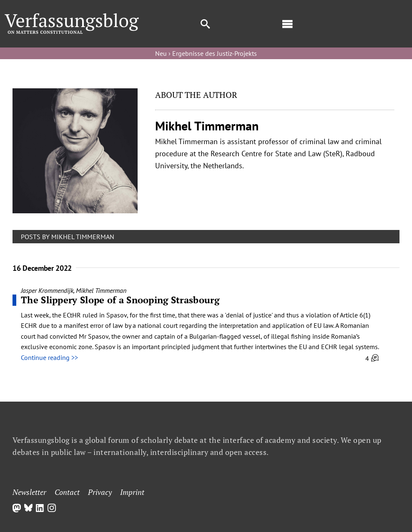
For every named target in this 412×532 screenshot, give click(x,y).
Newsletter (29, 492)
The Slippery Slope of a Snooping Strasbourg (120, 300)
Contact (67, 492)
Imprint (132, 492)
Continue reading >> (49, 357)
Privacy (100, 492)
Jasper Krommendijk (47, 290)
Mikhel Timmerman (101, 290)
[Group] (72, 17)
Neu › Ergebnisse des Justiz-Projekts (206, 53)
